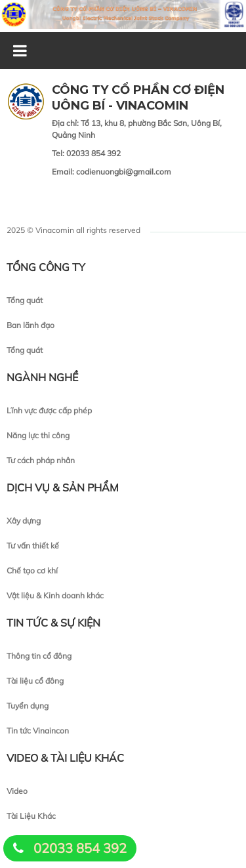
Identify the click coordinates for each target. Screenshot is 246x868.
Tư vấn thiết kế (33, 546)
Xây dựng (24, 521)
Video (17, 791)
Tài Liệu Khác (31, 816)
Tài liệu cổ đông (35, 681)
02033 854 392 (80, 848)
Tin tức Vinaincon (38, 731)
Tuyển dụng (28, 706)
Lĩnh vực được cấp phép (49, 410)
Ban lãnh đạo (31, 325)
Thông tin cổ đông (39, 656)
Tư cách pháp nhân (41, 460)
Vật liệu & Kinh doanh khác (55, 595)
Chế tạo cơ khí (32, 570)
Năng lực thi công (38, 435)
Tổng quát (25, 300)
